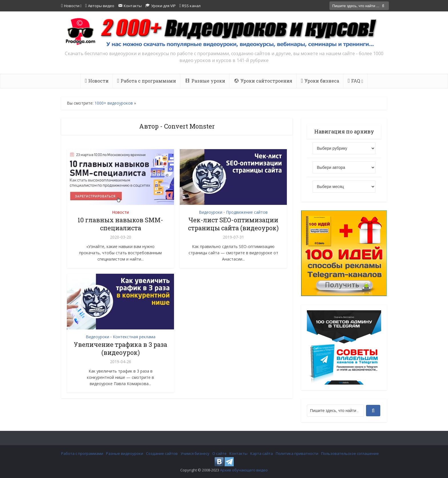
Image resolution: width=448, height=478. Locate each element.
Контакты (238, 453)
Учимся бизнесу (195, 453)
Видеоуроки (211, 212)
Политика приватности (297, 453)
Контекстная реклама (134, 337)
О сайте (219, 453)
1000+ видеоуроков (114, 103)
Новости (120, 212)
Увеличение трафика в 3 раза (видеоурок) (120, 348)
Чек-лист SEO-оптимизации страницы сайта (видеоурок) (233, 224)
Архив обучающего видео (244, 470)
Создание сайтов (162, 453)
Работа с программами (82, 453)
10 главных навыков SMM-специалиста (120, 224)
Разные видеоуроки (125, 453)
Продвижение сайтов (247, 212)
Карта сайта (262, 453)
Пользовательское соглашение (350, 453)
